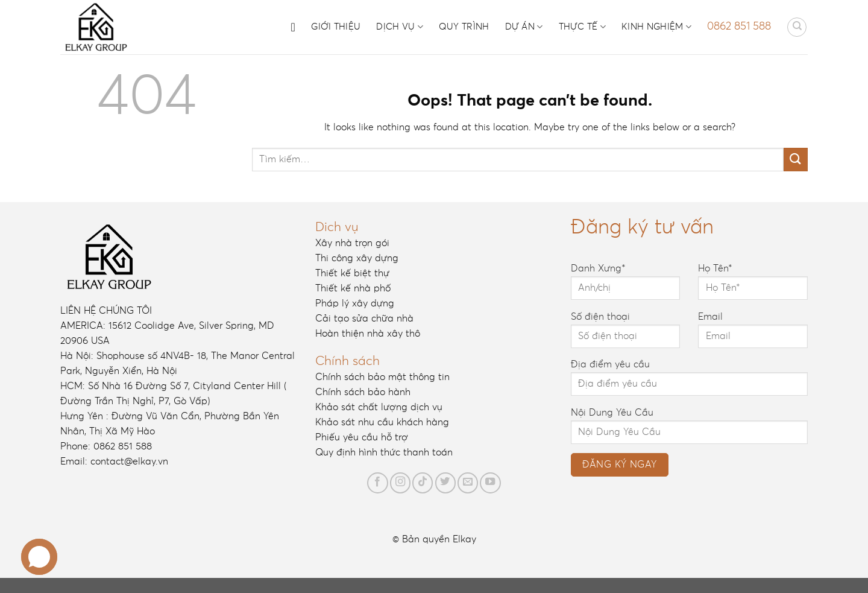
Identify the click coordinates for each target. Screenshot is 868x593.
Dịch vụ (400, 27)
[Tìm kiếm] (797, 27)
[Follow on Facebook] (377, 483)
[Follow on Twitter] (445, 483)
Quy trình (464, 27)
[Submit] (796, 160)
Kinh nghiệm (656, 27)
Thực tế (583, 27)
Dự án (524, 27)
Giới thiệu (336, 27)
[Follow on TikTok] (423, 483)
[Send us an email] (468, 483)
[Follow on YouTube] (490, 483)
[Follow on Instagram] (400, 483)
